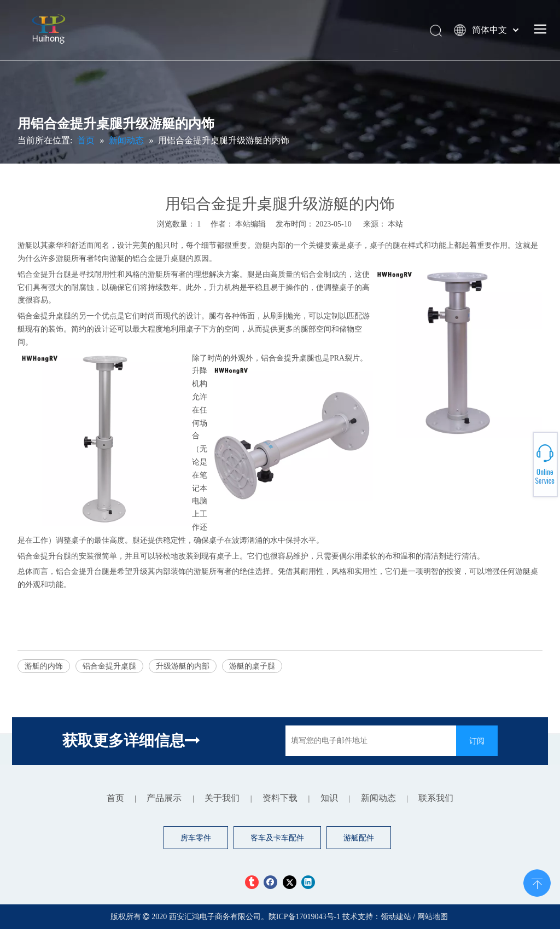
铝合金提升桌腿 (109, 666)
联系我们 (436, 798)
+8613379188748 (517, 473)
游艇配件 (359, 838)
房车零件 (196, 838)
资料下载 (280, 798)
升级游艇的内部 (183, 666)
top (537, 882)
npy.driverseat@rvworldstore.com (518, 469)
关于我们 (222, 798)
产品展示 (164, 798)
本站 (395, 224)
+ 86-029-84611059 (518, 460)
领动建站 (396, 917)
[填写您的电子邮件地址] (368, 741)
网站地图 (433, 917)
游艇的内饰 (44, 666)
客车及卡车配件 (277, 838)
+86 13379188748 (518, 465)
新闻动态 (378, 798)
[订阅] (477, 741)
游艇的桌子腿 (252, 666)
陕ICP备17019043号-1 (305, 917)
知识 (329, 798)
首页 (115, 798)
